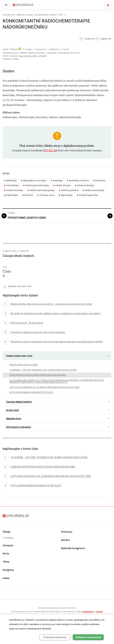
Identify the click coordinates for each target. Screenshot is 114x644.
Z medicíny (8, 538)
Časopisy (8, 545)
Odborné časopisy (25, 15)
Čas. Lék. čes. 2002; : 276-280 (33, 56)
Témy (6, 562)
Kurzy (6, 554)
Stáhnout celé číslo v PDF (17, 287)
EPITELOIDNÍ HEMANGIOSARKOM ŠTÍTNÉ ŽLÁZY (31, 392)
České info (87, 39)
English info (103, 39)
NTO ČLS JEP (50, 151)
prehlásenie (88, 612)
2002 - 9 (62, 15)
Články (7, 532)
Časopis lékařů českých (46, 15)
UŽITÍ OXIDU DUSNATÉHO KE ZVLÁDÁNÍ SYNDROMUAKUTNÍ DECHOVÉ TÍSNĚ (44, 387)
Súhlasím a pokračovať (88, 637)
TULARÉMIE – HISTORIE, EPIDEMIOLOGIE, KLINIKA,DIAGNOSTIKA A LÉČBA (43, 370)
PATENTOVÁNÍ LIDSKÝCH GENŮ (27, 218)
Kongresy (8, 570)
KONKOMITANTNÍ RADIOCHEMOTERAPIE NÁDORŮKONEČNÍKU (38, 375)
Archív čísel (12, 410)
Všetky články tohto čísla (19, 356)
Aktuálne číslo (14, 419)
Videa (6, 578)
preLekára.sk (17, 6)
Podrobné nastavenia (55, 637)
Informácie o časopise (18, 427)
